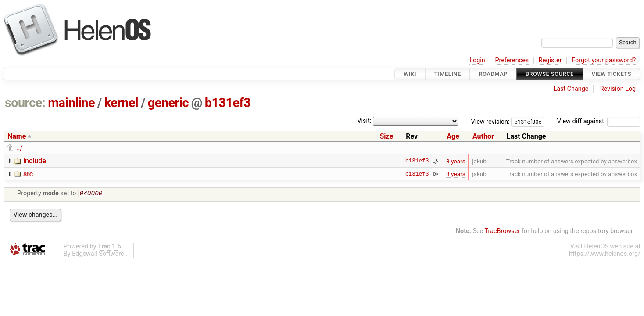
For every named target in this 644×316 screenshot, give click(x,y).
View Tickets (612, 74)
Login (477, 60)
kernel (121, 103)
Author (483, 136)
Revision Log (618, 89)
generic (168, 103)
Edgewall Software (98, 255)
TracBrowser (503, 232)
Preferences (512, 60)
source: (25, 103)
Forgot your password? (604, 60)
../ (20, 148)
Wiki (410, 74)
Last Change (571, 89)
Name (17, 136)
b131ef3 (228, 103)
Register (550, 60)
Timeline (448, 74)
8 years (456, 161)
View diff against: (599, 121)
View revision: (490, 121)
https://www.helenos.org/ (605, 255)
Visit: (364, 121)
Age (453, 136)
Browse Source (550, 74)
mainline (71, 103)
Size (386, 136)
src (28, 174)
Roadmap (493, 74)
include (35, 161)
